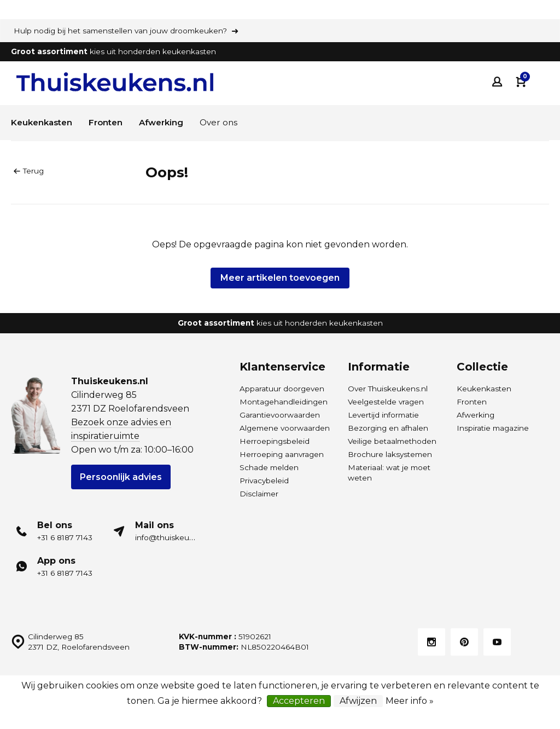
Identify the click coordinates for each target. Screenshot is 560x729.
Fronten (111, 122)
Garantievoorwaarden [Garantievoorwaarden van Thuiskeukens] (280, 415)
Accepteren (299, 701)
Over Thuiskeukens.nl (388, 389)
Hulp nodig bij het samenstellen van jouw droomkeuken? (120, 31)
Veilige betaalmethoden (392, 441)
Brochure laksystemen (390, 454)
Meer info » (410, 701)
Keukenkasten (44, 122)
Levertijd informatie (383, 415)
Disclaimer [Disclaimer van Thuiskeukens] (259, 494)
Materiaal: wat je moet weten (389, 473)
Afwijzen (358, 701)
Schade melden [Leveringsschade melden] (269, 467)
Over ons (229, 122)
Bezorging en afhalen (388, 428)
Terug (29, 171)
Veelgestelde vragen (386, 402)
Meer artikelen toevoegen (280, 278)
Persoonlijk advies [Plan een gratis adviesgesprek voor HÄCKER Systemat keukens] (121, 477)
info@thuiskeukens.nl (175, 537)
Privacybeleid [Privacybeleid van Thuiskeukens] (264, 481)
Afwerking (169, 122)
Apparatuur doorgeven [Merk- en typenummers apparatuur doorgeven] (282, 389)
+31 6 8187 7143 (65, 537)
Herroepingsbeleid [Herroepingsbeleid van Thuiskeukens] (275, 441)
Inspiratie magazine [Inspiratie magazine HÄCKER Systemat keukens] (493, 428)
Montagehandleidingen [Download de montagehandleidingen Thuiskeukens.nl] (284, 402)
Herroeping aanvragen (282, 454)
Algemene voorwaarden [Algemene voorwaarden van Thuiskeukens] (285, 428)
